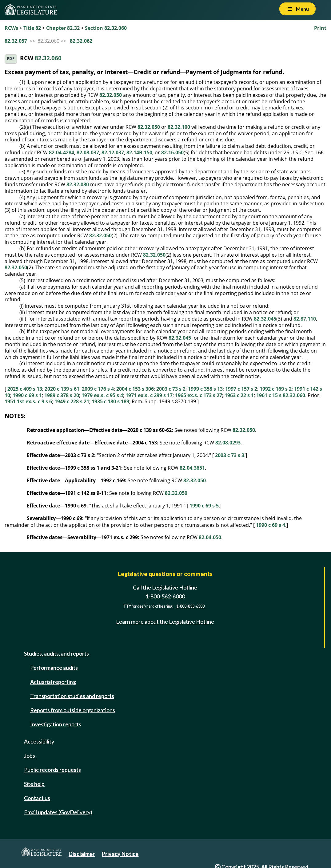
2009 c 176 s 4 (98, 389)
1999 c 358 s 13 (205, 389)
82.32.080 (78, 184)
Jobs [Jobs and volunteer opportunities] (30, 756)
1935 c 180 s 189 (110, 401)
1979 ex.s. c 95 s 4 (102, 395)
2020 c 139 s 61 (62, 389)
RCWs (11, 28)
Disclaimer (82, 854)
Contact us (37, 798)
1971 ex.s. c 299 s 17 (149, 395)
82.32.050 (111, 95)
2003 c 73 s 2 (171, 389)
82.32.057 (16, 41)
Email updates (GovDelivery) (58, 812)
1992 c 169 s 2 (276, 389)
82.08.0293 (228, 443)
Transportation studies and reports (72, 696)
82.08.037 (88, 152)
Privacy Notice (120, 854)
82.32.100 (179, 127)
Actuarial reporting (53, 682)
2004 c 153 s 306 (135, 389)
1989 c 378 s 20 (62, 395)
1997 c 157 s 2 (241, 389)
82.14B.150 (139, 152)
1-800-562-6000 (165, 596)
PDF (11, 59)
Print (320, 28)
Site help (34, 784)
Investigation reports (56, 724)
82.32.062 (81, 41)
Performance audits (54, 668)
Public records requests (52, 770)
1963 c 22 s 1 (239, 395)
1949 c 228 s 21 (72, 401)
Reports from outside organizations (73, 710)
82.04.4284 (62, 152)
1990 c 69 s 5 (204, 506)
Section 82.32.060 (106, 28)
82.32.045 (265, 319)
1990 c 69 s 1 (27, 395)
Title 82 (32, 28)
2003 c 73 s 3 (230, 455)
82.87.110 (305, 319)
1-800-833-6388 (190, 606)
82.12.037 (113, 152)
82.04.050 (210, 537)
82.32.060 (48, 58)
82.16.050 (172, 152)
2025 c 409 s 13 (25, 389)
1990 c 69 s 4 (271, 525)
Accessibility (39, 741)
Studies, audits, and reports (56, 653)
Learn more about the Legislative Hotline (165, 621)
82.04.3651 (192, 468)
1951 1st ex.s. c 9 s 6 (28, 401)
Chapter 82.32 (63, 28)
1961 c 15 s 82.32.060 (281, 395)
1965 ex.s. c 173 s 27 (199, 395)
